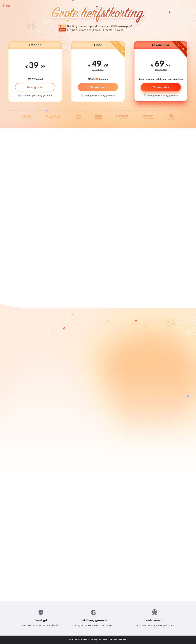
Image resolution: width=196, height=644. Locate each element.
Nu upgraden (35, 87)
